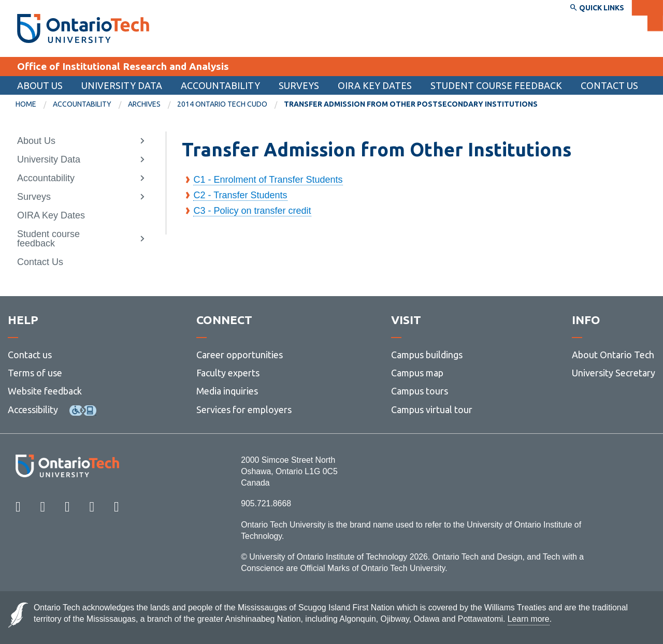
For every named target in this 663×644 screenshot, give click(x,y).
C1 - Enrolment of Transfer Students (268, 180)
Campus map (417, 373)
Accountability (220, 85)
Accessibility (33, 409)
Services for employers (244, 409)
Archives (144, 104)
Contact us (30, 355)
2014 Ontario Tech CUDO (222, 104)
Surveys (299, 85)
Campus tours (420, 391)
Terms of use (35, 373)
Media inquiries (227, 391)
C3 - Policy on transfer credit (252, 211)
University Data (122, 85)
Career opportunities (240, 355)
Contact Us (609, 85)
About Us (40, 85)
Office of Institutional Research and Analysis (123, 66)
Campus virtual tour (432, 409)
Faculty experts (228, 373)
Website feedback (45, 391)
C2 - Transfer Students (240, 195)
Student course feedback (496, 85)
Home (26, 104)
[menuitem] (34, 105)
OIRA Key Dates (375, 85)
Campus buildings (427, 355)
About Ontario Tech (613, 355)
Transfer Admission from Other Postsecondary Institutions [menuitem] (411, 104)
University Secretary (614, 373)
